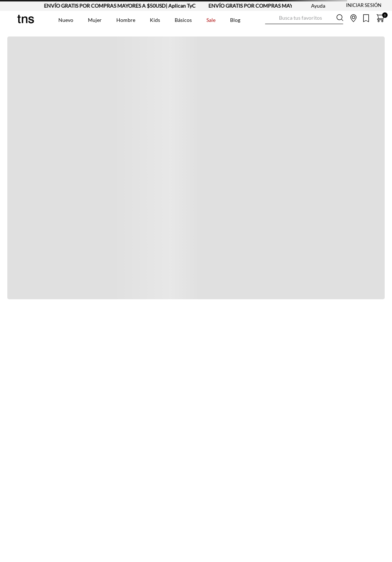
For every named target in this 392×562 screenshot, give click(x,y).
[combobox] (304, 18)
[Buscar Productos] (271, 18)
